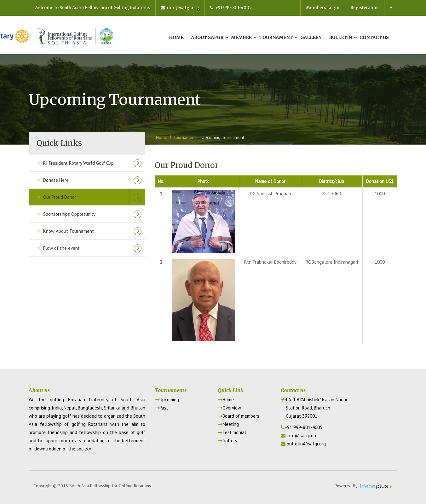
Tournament (276, 37)
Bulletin (340, 37)
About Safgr (207, 37)
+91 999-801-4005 (231, 8)
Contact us (374, 37)
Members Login (323, 8)
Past (161, 408)
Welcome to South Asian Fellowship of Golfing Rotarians (92, 8)
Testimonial (232, 432)
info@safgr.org (180, 8)
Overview (229, 408)
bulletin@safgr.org (306, 444)
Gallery (311, 37)
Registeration (365, 8)
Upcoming (167, 400)
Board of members (239, 416)
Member (241, 37)
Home (176, 37)
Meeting (228, 424)
